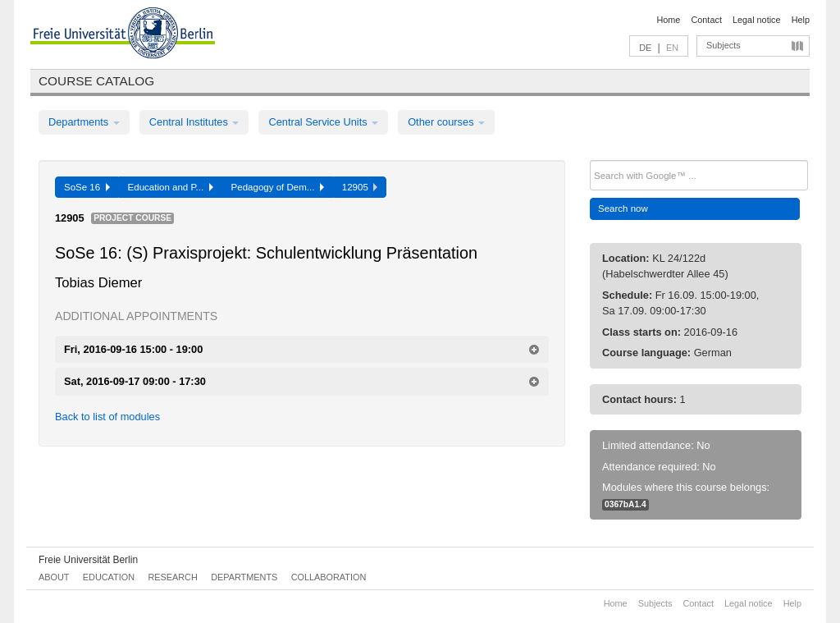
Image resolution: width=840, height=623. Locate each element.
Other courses (446, 122)
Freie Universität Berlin (88, 560)
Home (668, 20)
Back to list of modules (107, 417)
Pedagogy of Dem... (278, 187)
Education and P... (171, 187)
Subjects (724, 45)
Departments (84, 122)
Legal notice (757, 20)
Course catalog (96, 81)
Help (801, 20)
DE (645, 48)
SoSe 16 (87, 187)
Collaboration (329, 577)
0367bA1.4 (625, 504)
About (54, 577)
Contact (706, 20)
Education (109, 577)
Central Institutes (194, 122)
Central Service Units (323, 122)
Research (172, 577)
